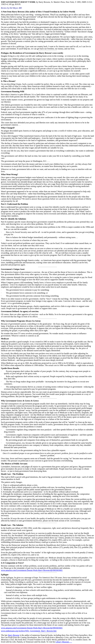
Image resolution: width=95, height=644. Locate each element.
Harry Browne (14, 635)
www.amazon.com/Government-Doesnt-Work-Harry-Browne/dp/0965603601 (32, 570)
